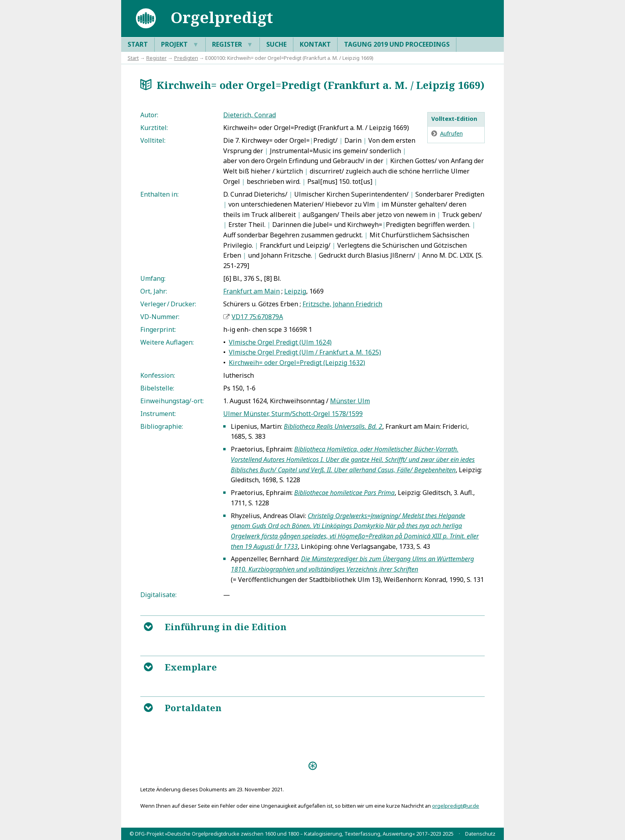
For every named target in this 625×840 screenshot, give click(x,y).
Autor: (149, 115)
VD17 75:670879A (257, 317)
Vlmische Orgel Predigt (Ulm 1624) (280, 342)
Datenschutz (480, 834)
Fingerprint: (158, 329)
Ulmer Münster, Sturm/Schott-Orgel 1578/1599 (293, 414)
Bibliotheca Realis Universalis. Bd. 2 (333, 426)
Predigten (186, 58)
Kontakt (315, 44)
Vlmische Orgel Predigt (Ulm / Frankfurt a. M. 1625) (305, 352)
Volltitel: (153, 140)
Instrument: (158, 414)
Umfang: (153, 278)
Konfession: (158, 375)
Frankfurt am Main (252, 291)
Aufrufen (451, 133)
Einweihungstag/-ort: (172, 401)
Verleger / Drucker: (168, 304)
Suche (276, 44)
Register (233, 45)
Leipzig (295, 291)
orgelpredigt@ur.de (456, 806)
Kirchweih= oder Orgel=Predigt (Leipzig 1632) (297, 363)
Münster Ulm (350, 401)
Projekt (180, 45)
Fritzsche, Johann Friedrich (342, 304)
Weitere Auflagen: (167, 342)
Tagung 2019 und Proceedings (397, 44)
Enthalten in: (159, 194)
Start (138, 44)
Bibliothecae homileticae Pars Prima (344, 493)
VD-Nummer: (160, 317)
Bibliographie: (162, 426)
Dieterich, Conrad (250, 115)
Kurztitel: (154, 128)
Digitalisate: (158, 595)
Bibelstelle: (157, 388)
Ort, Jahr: (154, 291)
